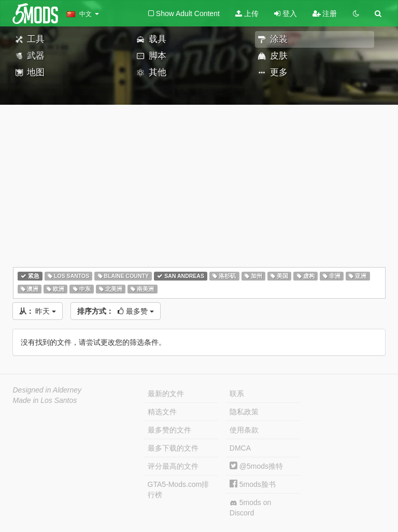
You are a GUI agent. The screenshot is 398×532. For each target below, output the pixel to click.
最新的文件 (166, 394)
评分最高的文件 (173, 466)
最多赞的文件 (169, 430)
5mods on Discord (250, 508)
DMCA (240, 448)
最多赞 (116, 311)
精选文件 (162, 412)
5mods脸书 (253, 484)
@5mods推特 (256, 466)
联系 (237, 394)
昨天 (38, 311)
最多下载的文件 (173, 448)
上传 (247, 13)
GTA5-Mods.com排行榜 (179, 489)
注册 (325, 13)
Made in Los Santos (45, 400)
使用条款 (244, 430)
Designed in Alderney (47, 390)
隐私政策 (244, 412)
